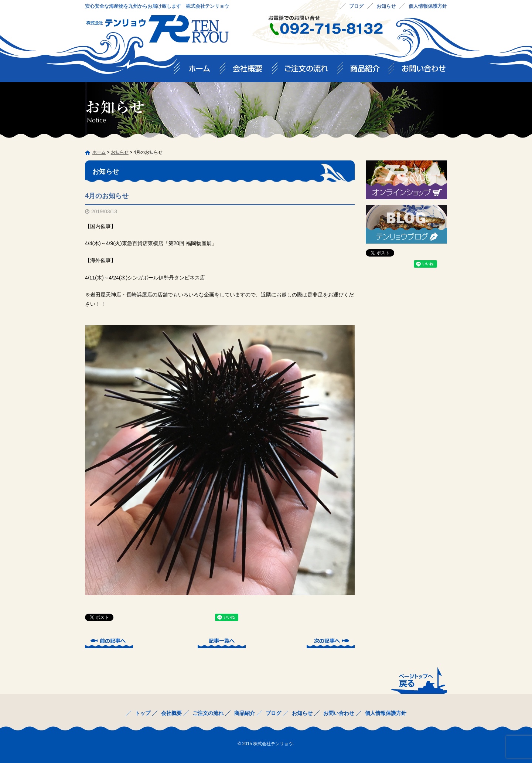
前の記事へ (109, 642)
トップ (199, 71)
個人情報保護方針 (428, 6)
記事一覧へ (222, 642)
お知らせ (386, 6)
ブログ (356, 6)
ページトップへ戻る (418, 680)
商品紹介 (369, 71)
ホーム (99, 152)
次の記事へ (331, 642)
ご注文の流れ (310, 71)
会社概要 (251, 71)
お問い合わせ (421, 71)
